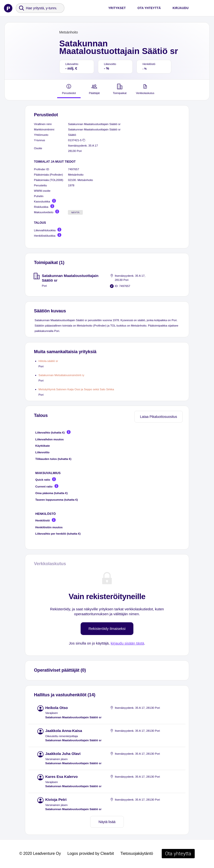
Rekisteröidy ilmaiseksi (107, 629)
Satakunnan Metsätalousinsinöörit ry (61, 375)
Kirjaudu (181, 8)
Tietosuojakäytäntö (137, 853)
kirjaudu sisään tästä (127, 643)
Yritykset (117, 8)
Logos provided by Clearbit (91, 853)
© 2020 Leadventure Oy (40, 853)
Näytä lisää (107, 822)
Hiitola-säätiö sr (48, 361)
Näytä (75, 212)
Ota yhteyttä (149, 8)
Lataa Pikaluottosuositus (159, 417)
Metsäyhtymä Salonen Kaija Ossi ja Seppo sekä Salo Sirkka (76, 389)
